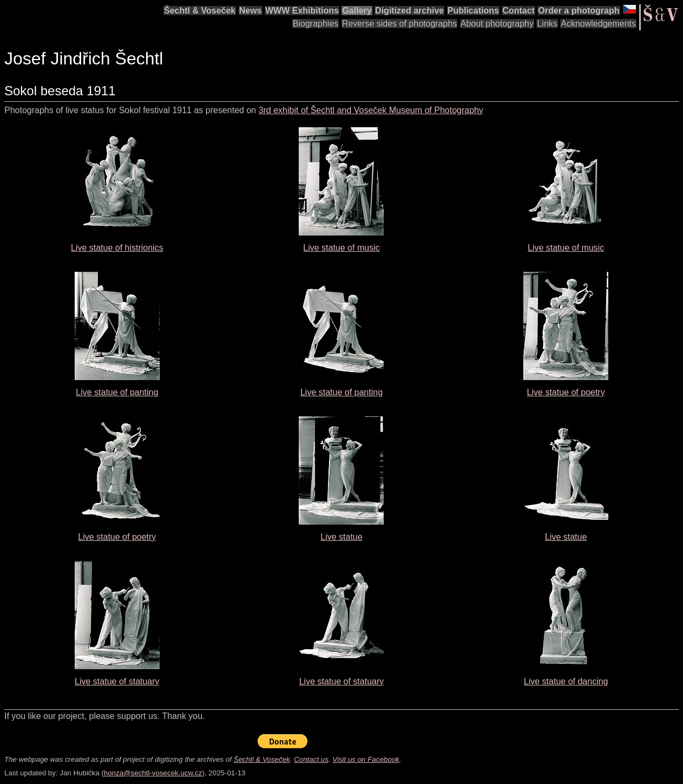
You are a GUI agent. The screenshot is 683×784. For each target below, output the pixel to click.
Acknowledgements (598, 24)
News (251, 11)
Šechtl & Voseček (200, 11)
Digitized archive (409, 11)
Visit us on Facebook (366, 759)
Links (547, 24)
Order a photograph (579, 11)
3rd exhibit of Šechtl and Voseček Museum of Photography (371, 110)
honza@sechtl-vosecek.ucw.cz (153, 773)
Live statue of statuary (117, 681)
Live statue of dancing (566, 681)
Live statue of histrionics (117, 248)
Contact (518, 11)
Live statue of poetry (566, 392)
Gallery (357, 11)
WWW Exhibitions (302, 11)
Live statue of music (341, 248)
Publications (473, 11)
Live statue (341, 537)
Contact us (311, 759)
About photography (497, 24)
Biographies (316, 24)
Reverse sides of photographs (400, 24)
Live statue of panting (117, 392)
